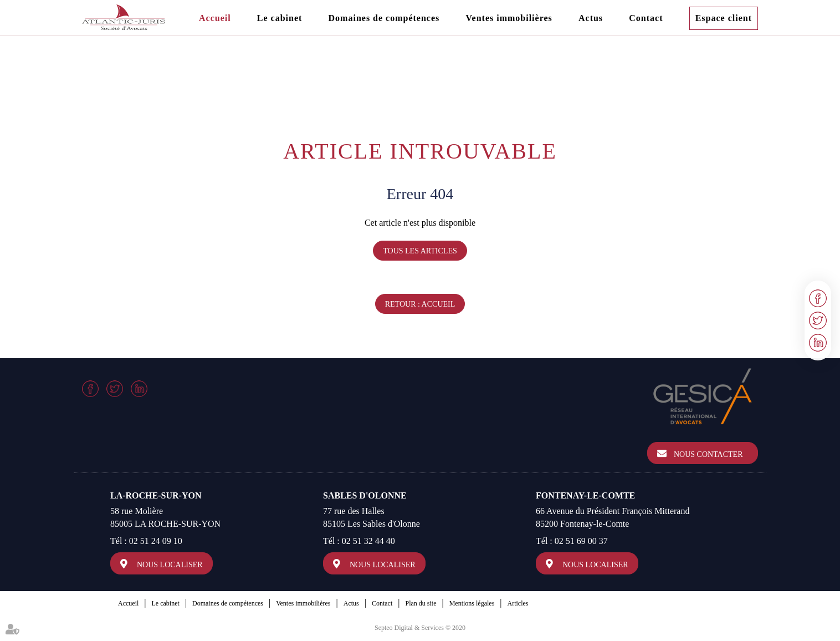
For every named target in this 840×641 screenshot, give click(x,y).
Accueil (215, 18)
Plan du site (421, 603)
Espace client (724, 18)
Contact (646, 18)
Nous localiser (170, 565)
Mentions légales (472, 603)
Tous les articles (420, 251)
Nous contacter (708, 454)
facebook (818, 298)
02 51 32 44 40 (368, 541)
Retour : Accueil (420, 304)
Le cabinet (280, 18)
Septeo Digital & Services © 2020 (420, 628)
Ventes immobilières (509, 18)
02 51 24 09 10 (156, 541)
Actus (591, 18)
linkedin (818, 343)
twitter (818, 320)
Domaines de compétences (384, 18)
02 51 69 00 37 (581, 541)
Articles (518, 603)
